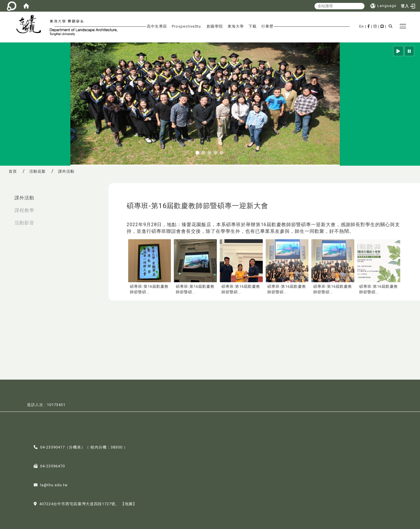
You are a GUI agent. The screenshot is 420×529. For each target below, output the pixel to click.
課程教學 (24, 210)
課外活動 (24, 198)
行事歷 (267, 26)
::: (6, 195)
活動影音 (24, 223)
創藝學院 (215, 26)
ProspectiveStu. (187, 26)
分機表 (75, 447)
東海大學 (236, 26)
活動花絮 (37, 171)
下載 (253, 26)
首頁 (13, 171)
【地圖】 (129, 503)
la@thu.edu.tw (54, 484)
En (362, 26)
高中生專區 (157, 26)
